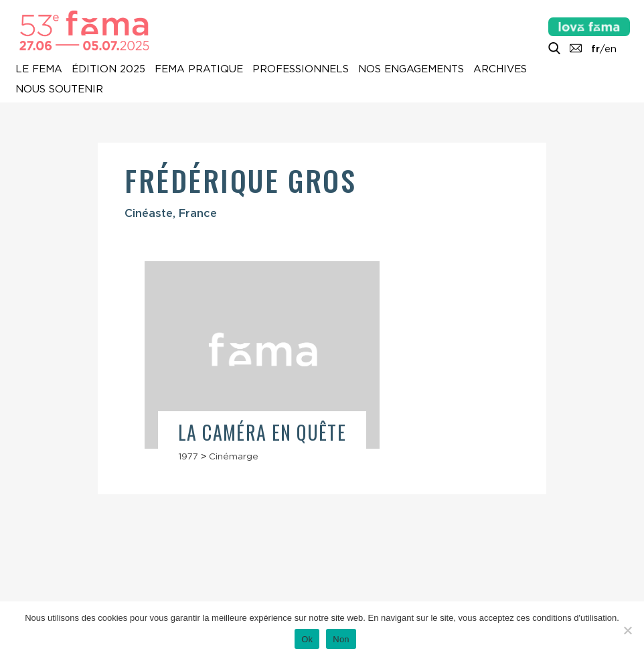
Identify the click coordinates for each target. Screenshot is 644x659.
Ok (307, 639)
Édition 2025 (108, 69)
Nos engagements (411, 69)
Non (341, 639)
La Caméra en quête (262, 432)
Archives (500, 69)
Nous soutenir (59, 89)
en (611, 49)
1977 (188, 456)
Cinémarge (234, 456)
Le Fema (39, 69)
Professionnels (301, 69)
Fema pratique (199, 69)
